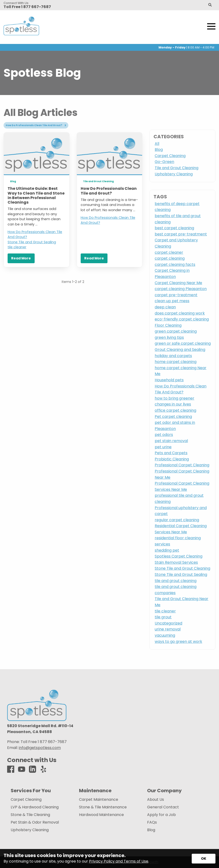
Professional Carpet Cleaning (182, 465)
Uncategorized (168, 623)
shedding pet (167, 550)
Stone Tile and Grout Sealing (32, 242)
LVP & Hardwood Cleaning (35, 807)
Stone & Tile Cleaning (30, 815)
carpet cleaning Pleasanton (181, 289)
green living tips (169, 337)
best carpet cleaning (174, 228)
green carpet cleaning (176, 331)
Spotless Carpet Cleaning (179, 556)
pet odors (164, 435)
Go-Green (164, 162)
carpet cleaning (170, 258)
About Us (156, 800)
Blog (13, 181)
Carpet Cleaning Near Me (178, 283)
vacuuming (165, 635)
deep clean (165, 307)
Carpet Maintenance (99, 800)
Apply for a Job (161, 815)
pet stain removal (171, 441)
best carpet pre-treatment (181, 234)
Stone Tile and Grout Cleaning (182, 568)
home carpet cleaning (176, 362)
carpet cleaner (169, 252)
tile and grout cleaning (176, 581)
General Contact (163, 807)
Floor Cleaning (168, 325)
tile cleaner (17, 247)
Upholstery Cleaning (174, 174)
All (157, 144)
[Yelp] (43, 770)
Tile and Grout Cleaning (98, 181)
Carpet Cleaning (170, 156)
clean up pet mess (172, 301)
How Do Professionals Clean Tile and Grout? (109, 191)
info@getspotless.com (40, 748)
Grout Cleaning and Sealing (180, 350)
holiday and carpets (173, 356)
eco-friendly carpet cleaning (182, 319)
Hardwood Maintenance (101, 815)
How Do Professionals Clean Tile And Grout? (35, 234)
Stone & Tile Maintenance (103, 807)
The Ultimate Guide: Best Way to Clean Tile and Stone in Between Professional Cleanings (36, 195)
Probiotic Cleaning (172, 459)
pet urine (163, 447)
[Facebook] (11, 770)
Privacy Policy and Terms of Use (119, 861)
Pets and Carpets (171, 453)
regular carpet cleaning (177, 520)
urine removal (168, 629)
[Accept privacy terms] (204, 859)
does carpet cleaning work (180, 313)
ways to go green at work (178, 641)
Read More (21, 258)
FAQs (152, 822)
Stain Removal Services (176, 562)
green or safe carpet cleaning (183, 343)
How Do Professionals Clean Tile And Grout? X (36, 125)
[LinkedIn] (33, 770)
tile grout (163, 617)
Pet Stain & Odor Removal (35, 822)
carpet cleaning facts (175, 265)
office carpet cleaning (175, 410)
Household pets (169, 380)
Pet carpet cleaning (173, 417)
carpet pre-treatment (176, 295)
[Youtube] (22, 770)
